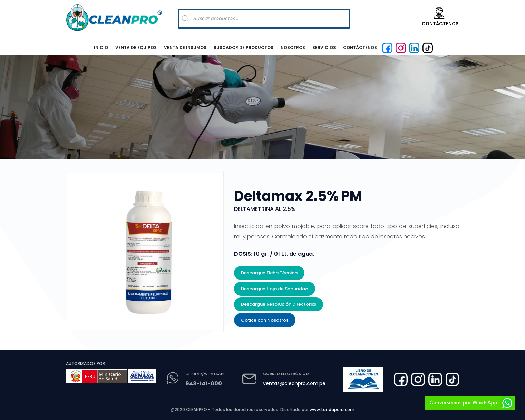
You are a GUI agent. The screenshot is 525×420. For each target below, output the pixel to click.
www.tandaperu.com (332, 409)
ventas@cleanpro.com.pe (294, 383)
